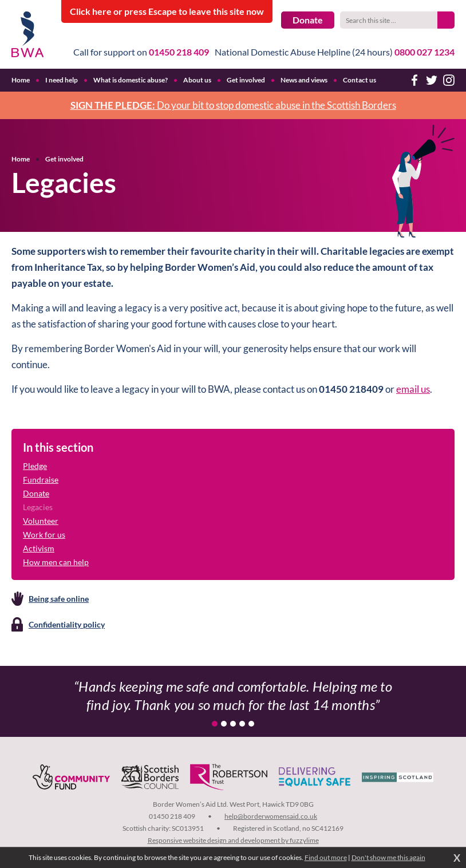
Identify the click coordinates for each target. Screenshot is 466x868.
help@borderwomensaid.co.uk (271, 816)
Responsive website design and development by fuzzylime (233, 840)
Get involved (64, 159)
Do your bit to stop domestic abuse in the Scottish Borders (233, 105)
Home (21, 159)
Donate (308, 20)
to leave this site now (167, 11)
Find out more (326, 857)
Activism (39, 548)
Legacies (38, 507)
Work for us (44, 534)
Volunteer (41, 521)
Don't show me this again (388, 857)
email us (413, 389)
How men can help (56, 562)
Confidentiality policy (67, 624)
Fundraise (41, 480)
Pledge (35, 466)
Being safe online (59, 599)
